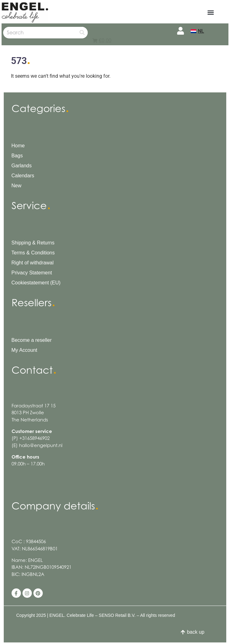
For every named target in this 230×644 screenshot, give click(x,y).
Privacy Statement (32, 273)
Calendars (23, 176)
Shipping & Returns (33, 243)
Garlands (22, 166)
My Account (24, 350)
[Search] (82, 33)
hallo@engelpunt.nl (41, 445)
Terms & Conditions (33, 253)
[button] (212, 12)
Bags (17, 156)
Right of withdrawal (33, 263)
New (17, 186)
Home (18, 146)
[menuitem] (197, 31)
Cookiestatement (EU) (36, 283)
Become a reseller (32, 340)
